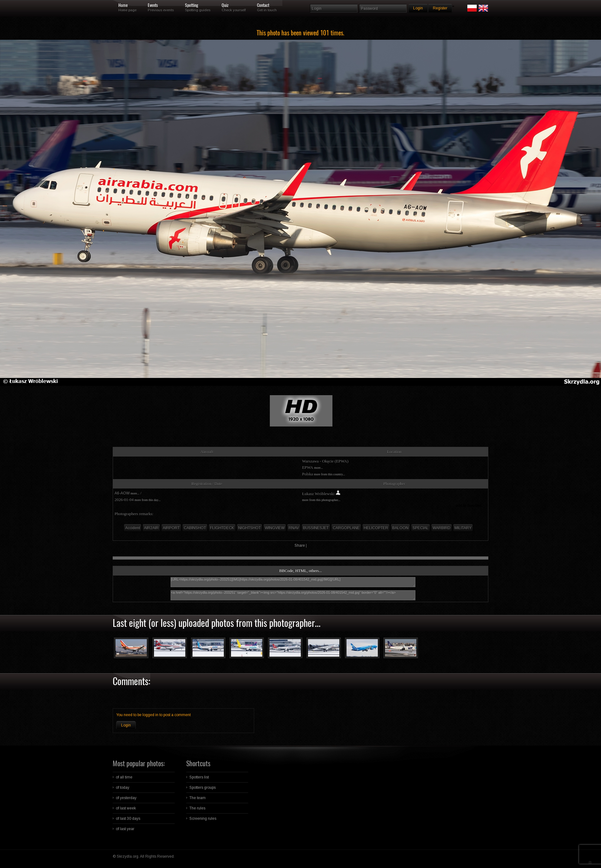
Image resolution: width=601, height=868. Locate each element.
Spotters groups (203, 788)
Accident (133, 528)
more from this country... (329, 474)
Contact (263, 5)
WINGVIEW (275, 528)
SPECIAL (421, 528)
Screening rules (203, 819)
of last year (125, 829)
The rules (197, 808)
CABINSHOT (195, 528)
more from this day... (148, 500)
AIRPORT (171, 528)
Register (440, 8)
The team (198, 798)
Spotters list (199, 777)
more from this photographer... (321, 500)
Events (153, 5)
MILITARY (463, 528)
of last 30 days (128, 819)
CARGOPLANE (346, 528)
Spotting (192, 5)
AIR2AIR (151, 528)
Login (126, 725)
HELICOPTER (376, 528)
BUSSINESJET (316, 528)
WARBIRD (442, 528)
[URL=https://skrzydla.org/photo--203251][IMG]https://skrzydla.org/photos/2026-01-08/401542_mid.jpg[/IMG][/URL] (293, 582)
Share (300, 545)
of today (123, 788)
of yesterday (126, 798)
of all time (124, 777)
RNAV (294, 528)
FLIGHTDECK (222, 528)
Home (123, 5)
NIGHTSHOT (249, 528)
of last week (126, 808)
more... (318, 468)
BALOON (400, 528)
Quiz (225, 5)
